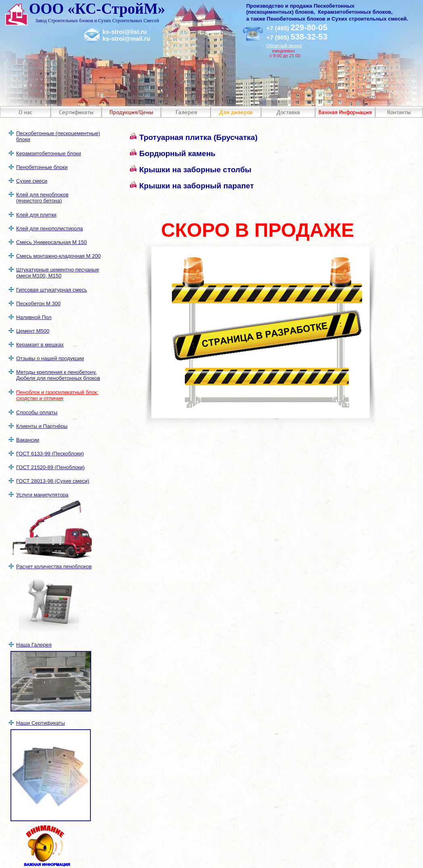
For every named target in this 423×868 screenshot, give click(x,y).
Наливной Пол (34, 317)
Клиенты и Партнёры (42, 426)
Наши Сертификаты (41, 723)
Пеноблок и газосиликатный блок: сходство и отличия (57, 395)
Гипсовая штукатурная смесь (52, 290)
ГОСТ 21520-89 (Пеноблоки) (50, 467)
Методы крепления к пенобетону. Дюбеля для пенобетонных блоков (58, 375)
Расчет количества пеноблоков (54, 566)
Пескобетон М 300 (38, 304)
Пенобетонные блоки (42, 167)
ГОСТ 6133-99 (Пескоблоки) (50, 454)
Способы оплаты (37, 412)
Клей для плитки (36, 215)
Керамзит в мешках (40, 345)
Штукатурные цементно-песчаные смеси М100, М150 (58, 273)
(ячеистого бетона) (39, 201)
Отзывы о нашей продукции (50, 358)
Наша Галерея (34, 645)
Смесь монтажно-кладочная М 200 (58, 256)
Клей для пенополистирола (49, 228)
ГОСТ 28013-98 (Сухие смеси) (53, 481)
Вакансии (28, 440)
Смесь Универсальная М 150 (51, 242)
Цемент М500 (33, 331)
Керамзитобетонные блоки (49, 153)
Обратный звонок (284, 46)
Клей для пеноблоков (42, 195)
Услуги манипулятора (42, 495)
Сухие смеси (32, 181)
